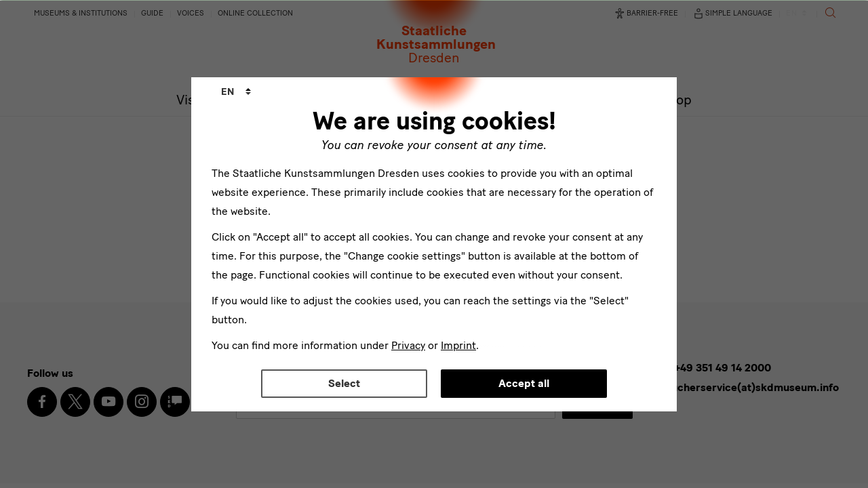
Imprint (458, 345)
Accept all (524, 383)
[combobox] (236, 92)
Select (344, 383)
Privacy (408, 345)
